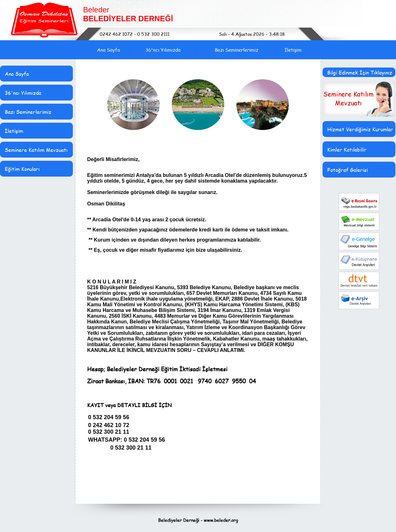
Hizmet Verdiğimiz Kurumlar (360, 129)
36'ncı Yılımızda (163, 50)
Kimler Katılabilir (347, 149)
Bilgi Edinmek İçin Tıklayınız (360, 72)
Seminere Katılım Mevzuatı (36, 150)
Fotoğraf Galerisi (348, 170)
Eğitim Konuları (22, 169)
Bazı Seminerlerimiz (236, 50)
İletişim (293, 50)
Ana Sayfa (109, 50)
